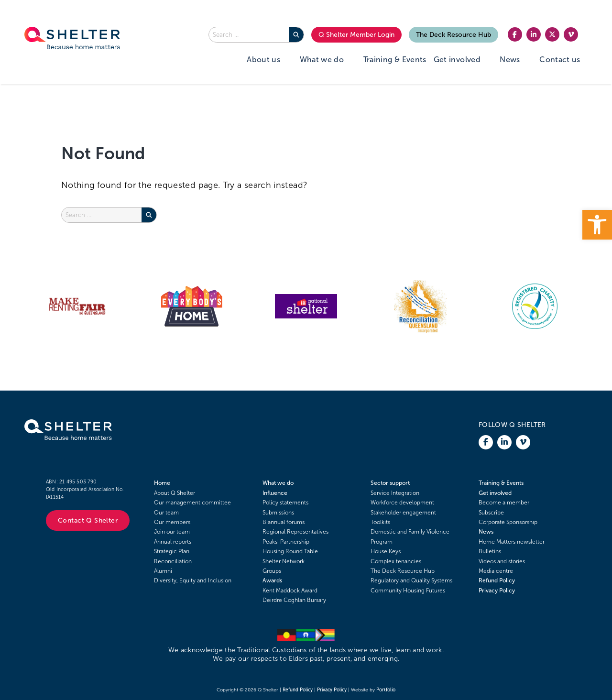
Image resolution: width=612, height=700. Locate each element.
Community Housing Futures (408, 591)
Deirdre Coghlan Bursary (294, 600)
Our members (172, 522)
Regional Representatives (295, 532)
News (486, 532)
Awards (272, 580)
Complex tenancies (396, 561)
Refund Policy (497, 580)
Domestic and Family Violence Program (410, 536)
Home (162, 483)
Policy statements (285, 503)
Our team (166, 513)
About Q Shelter (175, 493)
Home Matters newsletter (512, 542)
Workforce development (402, 503)
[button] (597, 225)
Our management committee (192, 503)
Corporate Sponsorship (508, 522)
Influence (275, 493)
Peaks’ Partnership (286, 542)
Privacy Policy (497, 591)
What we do (278, 483)
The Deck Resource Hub (454, 35)
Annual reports (173, 542)
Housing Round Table (290, 551)
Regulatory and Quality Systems (411, 580)
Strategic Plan (172, 551)
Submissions (278, 513)
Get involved (495, 493)
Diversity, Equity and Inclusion (193, 580)
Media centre (496, 571)
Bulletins (490, 551)
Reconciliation (173, 561)
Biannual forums (284, 522)
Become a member (504, 503)
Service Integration (395, 493)
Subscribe (491, 513)
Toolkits (380, 522)
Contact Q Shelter (88, 520)
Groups (272, 571)
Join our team (172, 532)
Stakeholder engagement (403, 513)
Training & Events (501, 483)
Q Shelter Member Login (356, 35)
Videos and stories (502, 561)
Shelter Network (284, 561)
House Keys (386, 551)
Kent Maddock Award (290, 591)
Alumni (163, 571)
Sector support (390, 483)
